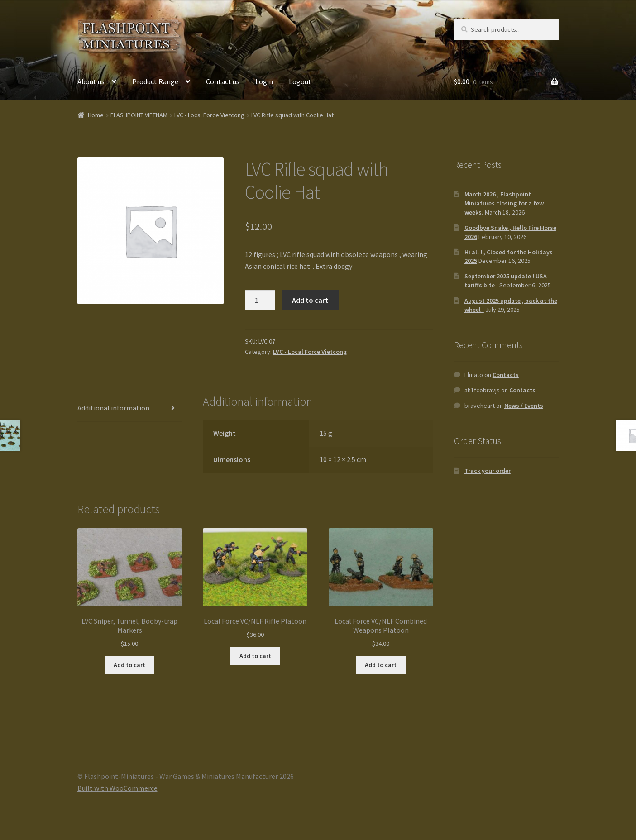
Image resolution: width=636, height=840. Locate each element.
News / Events (524, 406)
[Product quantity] (260, 301)
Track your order (488, 471)
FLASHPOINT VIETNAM (139, 115)
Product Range (155, 81)
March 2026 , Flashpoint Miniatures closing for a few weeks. (504, 203)
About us (91, 81)
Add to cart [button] (129, 665)
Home (96, 115)
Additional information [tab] (113, 408)
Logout (300, 81)
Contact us (223, 81)
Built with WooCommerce (117, 788)
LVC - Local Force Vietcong (209, 115)
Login (264, 81)
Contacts (506, 375)
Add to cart (310, 300)
